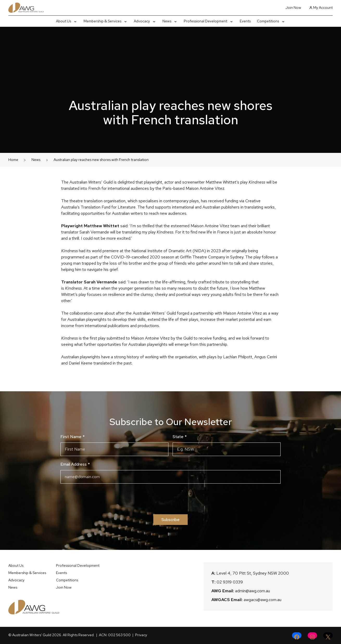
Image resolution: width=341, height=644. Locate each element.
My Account (321, 8)
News (36, 160)
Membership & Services (27, 573)
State (180, 437)
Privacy (141, 635)
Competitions (67, 580)
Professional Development (78, 565)
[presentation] (171, 499)
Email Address (75, 464)
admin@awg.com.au (252, 591)
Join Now (293, 8)
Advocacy (16, 580)
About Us (16, 565)
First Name (72, 437)
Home (13, 160)
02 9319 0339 (230, 582)
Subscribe (171, 520)
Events (61, 573)
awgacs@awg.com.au (263, 600)
